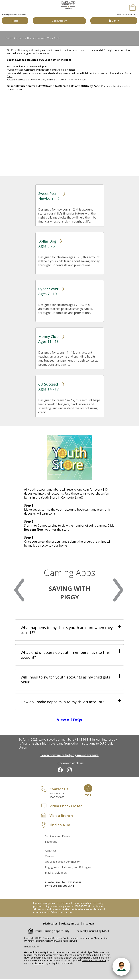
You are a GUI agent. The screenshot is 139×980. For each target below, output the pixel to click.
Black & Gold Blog (56, 873)
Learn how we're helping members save (69, 756)
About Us (51, 852)
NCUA (27, 959)
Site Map (89, 925)
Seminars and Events (58, 837)
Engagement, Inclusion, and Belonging (68, 868)
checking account (62, 73)
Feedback (51, 842)
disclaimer (39, 964)
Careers (50, 857)
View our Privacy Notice (94, 961)
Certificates (30, 70)
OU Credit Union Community (62, 862)
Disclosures (50, 925)
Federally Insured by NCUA (93, 932)
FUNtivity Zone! (91, 86)
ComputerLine (37, 80)
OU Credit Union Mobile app (71, 80)
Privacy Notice (70, 925)
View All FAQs (69, 721)
